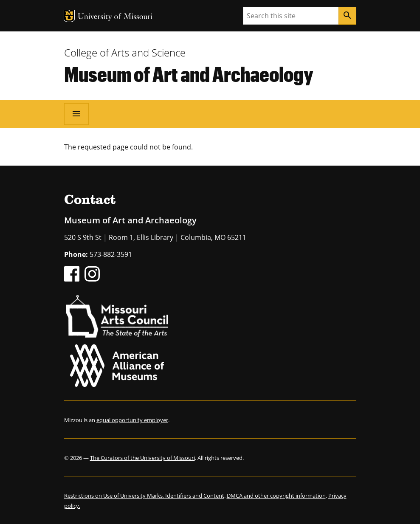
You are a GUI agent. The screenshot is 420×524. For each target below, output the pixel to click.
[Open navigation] (76, 114)
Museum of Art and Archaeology (189, 74)
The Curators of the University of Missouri (142, 458)
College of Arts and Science (125, 52)
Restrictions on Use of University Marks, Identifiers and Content (144, 496)
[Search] (347, 16)
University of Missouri (115, 17)
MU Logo (69, 16)
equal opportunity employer (132, 420)
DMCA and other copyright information (276, 496)
